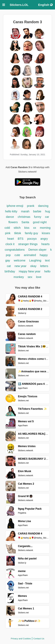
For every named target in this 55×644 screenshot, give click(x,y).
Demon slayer (37, 250)
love (39, 277)
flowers (13, 222)
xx (35, 228)
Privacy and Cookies (21, 639)
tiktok (18, 233)
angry (44, 239)
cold (7, 228)
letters (44, 266)
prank (31, 206)
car (47, 217)
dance (10, 217)
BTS (21, 239)
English (45, 5)
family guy (31, 233)
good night (40, 222)
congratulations (15, 250)
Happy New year (30, 271)
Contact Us (39, 639)
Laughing (36, 260)
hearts (45, 244)
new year (20, 266)
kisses (46, 233)
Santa (25, 222)
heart (11, 239)
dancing (43, 206)
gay (8, 260)
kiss (27, 228)
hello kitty (12, 211)
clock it (10, 244)
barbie (37, 211)
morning (45, 228)
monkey (19, 277)
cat (9, 266)
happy (44, 255)
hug (47, 211)
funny (38, 217)
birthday (10, 271)
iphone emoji (15, 206)
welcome (20, 260)
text (47, 260)
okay (33, 266)
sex (30, 277)
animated (30, 255)
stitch (17, 228)
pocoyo (32, 239)
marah (25, 211)
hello (47, 271)
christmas (24, 217)
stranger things (28, 244)
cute (17, 255)
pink (8, 233)
